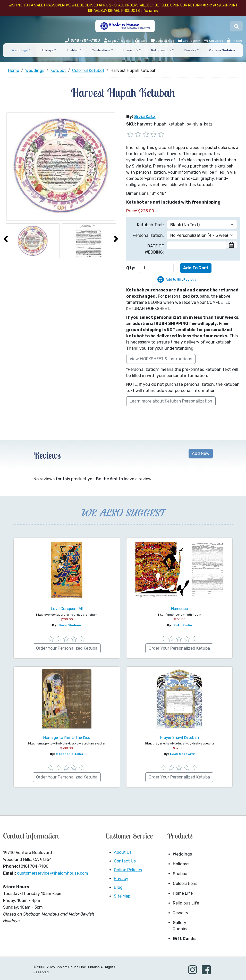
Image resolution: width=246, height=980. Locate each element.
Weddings (182, 854)
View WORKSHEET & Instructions (161, 359)
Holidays (181, 864)
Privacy (121, 879)
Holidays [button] (47, 50)
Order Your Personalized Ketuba (67, 648)
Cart (141, 41)
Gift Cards (213, 40)
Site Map (122, 896)
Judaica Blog (162, 40)
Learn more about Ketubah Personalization (171, 401)
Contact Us (125, 861)
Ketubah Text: (150, 225)
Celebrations (185, 883)
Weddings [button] (20, 50)
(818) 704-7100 (85, 41)
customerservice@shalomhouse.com (53, 873)
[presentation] (6, 239)
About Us (123, 852)
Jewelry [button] (190, 50)
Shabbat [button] (73, 50)
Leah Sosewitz (183, 754)
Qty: (131, 268)
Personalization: (148, 235)
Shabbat (181, 874)
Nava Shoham (70, 625)
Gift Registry (189, 40)
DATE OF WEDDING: (154, 249)
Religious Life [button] (161, 50)
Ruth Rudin (183, 625)
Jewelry (181, 913)
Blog (118, 887)
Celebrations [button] (101, 50)
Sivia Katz (145, 117)
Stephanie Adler (70, 754)
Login (110, 41)
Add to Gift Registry (181, 279)
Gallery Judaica (181, 926)
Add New (201, 453)
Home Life (183, 893)
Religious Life (186, 903)
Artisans (235, 40)
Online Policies (128, 870)
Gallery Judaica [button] (222, 50)
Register (126, 41)
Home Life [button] (131, 50)
